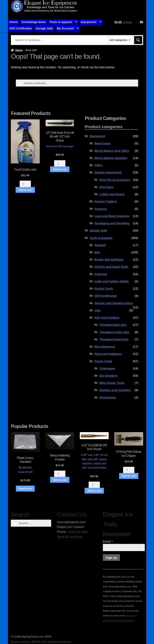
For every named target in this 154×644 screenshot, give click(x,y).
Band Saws (102, 143)
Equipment (89, 22)
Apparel (100, 245)
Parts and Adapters (108, 354)
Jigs (97, 310)
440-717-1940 (78, 532)
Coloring (101, 274)
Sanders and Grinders (115, 390)
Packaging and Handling (112, 223)
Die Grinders (108, 376)
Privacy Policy (21, 641)
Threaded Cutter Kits (114, 332)
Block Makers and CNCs (112, 151)
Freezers (101, 209)
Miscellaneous (105, 347)
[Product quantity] (25, 184)
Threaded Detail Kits (114, 339)
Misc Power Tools (112, 383)
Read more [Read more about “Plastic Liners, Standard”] (25, 489)
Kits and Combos (107, 317)
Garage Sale (44, 28)
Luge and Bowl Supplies (112, 216)
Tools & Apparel (61, 22)
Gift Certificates (21, 28)
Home (14, 22)
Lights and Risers (112, 194)
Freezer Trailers (106, 201)
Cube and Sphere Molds (112, 281)
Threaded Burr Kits (113, 325)
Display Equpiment (108, 172)
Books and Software (109, 259)
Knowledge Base (34, 22)
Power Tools (103, 361)
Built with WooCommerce (52, 641)
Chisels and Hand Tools (111, 267)
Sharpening (108, 397)
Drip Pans (106, 187)
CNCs (99, 165)
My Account (65, 28)
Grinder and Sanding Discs (114, 303)
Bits (97, 252)
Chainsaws (107, 368)
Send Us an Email (70, 537)
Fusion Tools (104, 288)
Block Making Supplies (111, 158)
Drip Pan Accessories (115, 180)
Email (108, 541)
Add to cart (25, 190)
